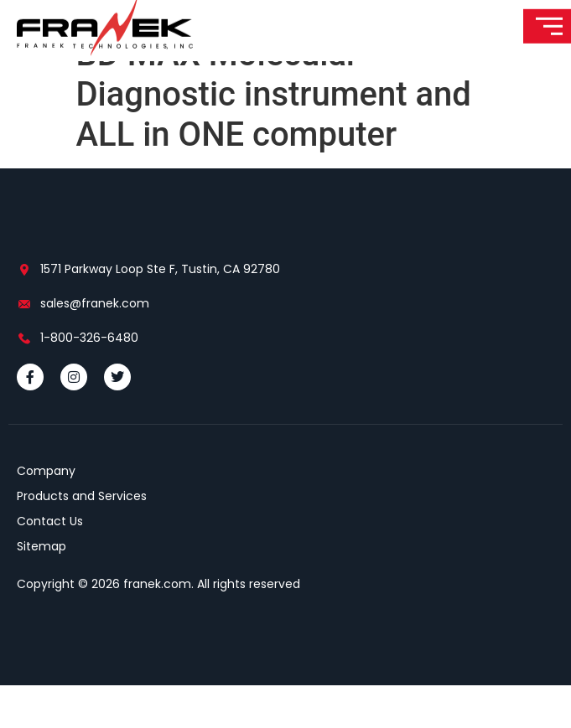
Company (46, 514)
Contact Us (50, 564)
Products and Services (82, 539)
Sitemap (42, 589)
